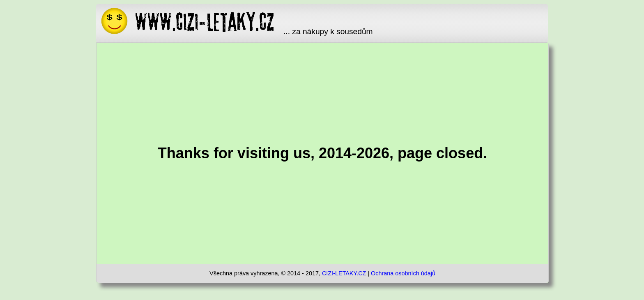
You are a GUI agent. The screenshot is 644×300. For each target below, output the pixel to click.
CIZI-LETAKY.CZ (344, 273)
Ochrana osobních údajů (403, 273)
